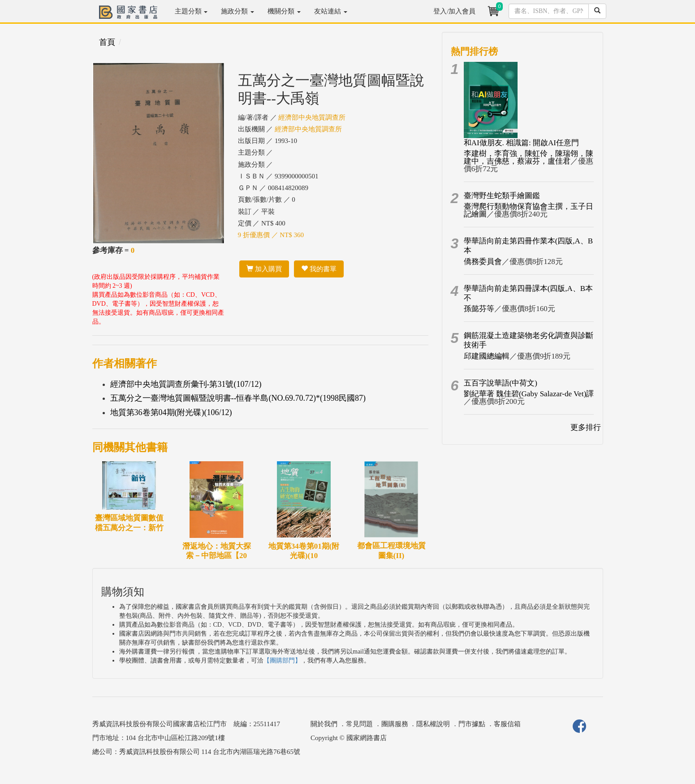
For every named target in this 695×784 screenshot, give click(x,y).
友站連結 (331, 11)
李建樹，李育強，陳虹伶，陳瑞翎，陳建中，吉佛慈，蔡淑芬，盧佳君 (529, 157)
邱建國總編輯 (487, 356)
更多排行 (586, 427)
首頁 (107, 42)
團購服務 (395, 724)
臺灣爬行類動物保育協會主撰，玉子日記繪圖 (529, 210)
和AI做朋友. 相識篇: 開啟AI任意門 (521, 143)
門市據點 (472, 724)
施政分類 (237, 11)
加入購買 (264, 269)
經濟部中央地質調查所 (312, 117)
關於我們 (324, 724)
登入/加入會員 (454, 11)
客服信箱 (507, 724)
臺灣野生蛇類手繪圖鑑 (502, 196)
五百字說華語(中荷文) (501, 383)
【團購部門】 (282, 661)
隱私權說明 (433, 724)
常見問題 (359, 724)
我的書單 (319, 269)
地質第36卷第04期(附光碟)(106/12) (171, 412)
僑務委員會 (483, 262)
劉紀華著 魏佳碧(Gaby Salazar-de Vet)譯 (529, 394)
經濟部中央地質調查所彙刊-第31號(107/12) (186, 384)
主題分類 (191, 11)
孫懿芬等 (479, 309)
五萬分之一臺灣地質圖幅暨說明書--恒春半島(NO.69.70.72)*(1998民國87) (238, 398)
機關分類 (284, 11)
